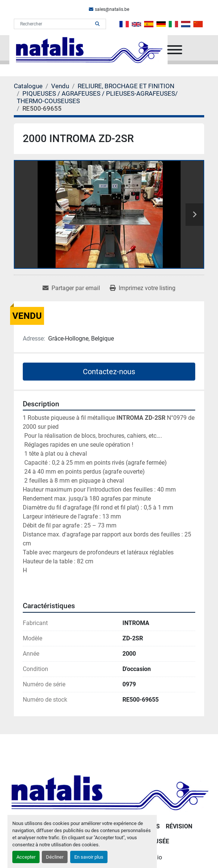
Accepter (26, 857)
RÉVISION (179, 826)
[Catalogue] (28, 86)
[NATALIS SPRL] (109, 792)
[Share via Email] (71, 288)
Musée (159, 841)
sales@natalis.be (112, 9)
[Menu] (175, 50)
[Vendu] (60, 86)
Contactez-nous (109, 372)
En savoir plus (89, 857)
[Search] (55, 24)
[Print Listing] (143, 288)
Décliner (55, 857)
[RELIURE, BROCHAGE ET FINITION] (126, 86)
